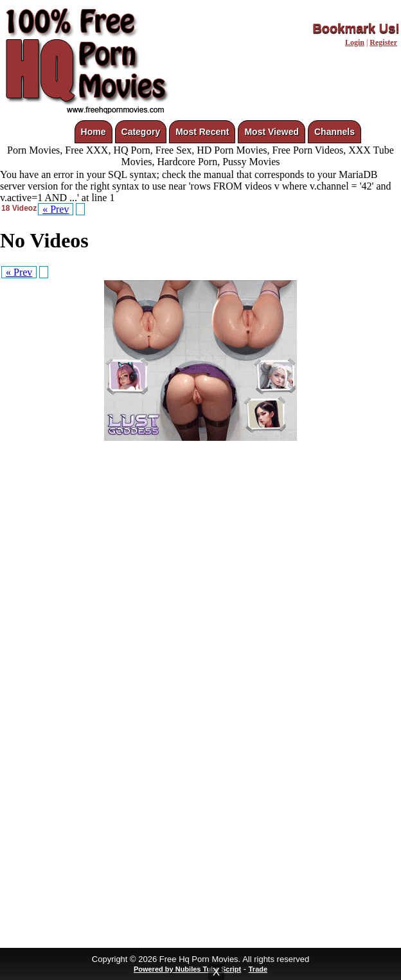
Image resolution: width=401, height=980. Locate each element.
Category (141, 132)
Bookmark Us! (356, 28)
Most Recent (202, 132)
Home (94, 132)
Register (383, 42)
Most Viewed (272, 132)
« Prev (56, 209)
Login (355, 42)
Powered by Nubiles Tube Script (187, 969)
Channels (334, 132)
